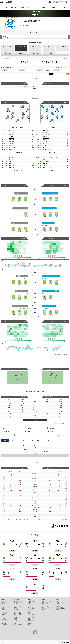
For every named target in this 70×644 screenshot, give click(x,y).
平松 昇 (11, 144)
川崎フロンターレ (4, 611)
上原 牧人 (12, 132)
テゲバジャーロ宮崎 (18, 625)
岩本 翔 (11, 162)
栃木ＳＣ (30, 602)
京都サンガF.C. (3, 616)
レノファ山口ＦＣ (31, 616)
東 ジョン (12, 130)
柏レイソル (3, 606)
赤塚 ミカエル (47, 167)
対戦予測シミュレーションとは (61, 610)
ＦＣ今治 (16, 621)
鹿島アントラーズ (4, 601)
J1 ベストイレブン (45, 604)
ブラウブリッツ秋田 (18, 605)
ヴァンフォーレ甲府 (18, 613)
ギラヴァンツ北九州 (32, 621)
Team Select (63, 7)
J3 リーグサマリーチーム (47, 609)
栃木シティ (16, 609)
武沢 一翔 (12, 140)
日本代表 (57, 602)
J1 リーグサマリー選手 (46, 602)
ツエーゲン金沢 (31, 609)
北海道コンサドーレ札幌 (19, 601)
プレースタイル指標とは (60, 607)
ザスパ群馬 (30, 604)
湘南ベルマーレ (17, 612)
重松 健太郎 (12, 148)
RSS (68, 74)
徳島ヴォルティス (18, 620)
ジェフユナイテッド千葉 (5, 605)
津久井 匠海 (46, 149)
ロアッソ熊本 (31, 622)
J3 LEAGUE (30, 599)
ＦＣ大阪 (30, 612)
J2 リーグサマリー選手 (46, 606)
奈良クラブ (30, 613)
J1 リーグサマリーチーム (47, 601)
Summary (44, 599)
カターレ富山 (17, 616)
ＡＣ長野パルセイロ (32, 607)
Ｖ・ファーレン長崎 (4, 625)
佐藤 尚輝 (46, 160)
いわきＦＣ (16, 607)
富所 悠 (11, 149)
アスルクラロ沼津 (49, 62)
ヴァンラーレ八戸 (18, 602)
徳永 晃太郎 (46, 144)
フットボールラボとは (60, 604)
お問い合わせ (45, 636)
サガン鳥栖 (16, 622)
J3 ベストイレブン (45, 611)
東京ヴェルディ (4, 609)
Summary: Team (15, 7)
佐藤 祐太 (12, 146)
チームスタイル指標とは (60, 609)
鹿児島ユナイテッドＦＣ (33, 623)
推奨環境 (28, 636)
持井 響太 (46, 142)
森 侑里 (11, 136)
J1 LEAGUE (3, 599)
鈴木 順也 (12, 134)
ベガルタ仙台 (17, 604)
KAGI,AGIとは (58, 606)
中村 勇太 (46, 136)
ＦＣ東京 (2, 607)
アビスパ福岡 (3, 623)
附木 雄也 (46, 134)
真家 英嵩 (11, 165)
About (53, 7)
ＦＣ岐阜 (30, 610)
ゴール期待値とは (59, 611)
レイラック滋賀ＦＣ (32, 611)
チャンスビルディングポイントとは (61, 424)
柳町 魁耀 (46, 164)
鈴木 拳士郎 (46, 162)
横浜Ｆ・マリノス (4, 612)
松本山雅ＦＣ (31, 606)
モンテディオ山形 (18, 606)
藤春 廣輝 (12, 138)
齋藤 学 (45, 165)
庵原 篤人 (11, 167)
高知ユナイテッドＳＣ (32, 620)
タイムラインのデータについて (62, 355)
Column (44, 7)
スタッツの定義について (63, 521)
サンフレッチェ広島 (4, 622)
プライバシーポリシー (34, 636)
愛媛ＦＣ (30, 618)
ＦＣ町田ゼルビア (4, 610)
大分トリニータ (17, 623)
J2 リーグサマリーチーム (47, 605)
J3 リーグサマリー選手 (46, 610)
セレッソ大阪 (3, 618)
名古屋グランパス (4, 615)
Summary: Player (25, 7)
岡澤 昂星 (12, 142)
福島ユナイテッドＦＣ (32, 601)
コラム (57, 601)
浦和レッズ (3, 604)
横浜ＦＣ (16, 611)
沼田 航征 (46, 140)
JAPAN (34, 7)
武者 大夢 (46, 130)
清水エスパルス (4, 613)
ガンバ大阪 (3, 617)
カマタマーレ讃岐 (31, 617)
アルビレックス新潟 (18, 615)
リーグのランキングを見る (35, 420)
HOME (6, 7)
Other (57, 599)
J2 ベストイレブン (45, 607)
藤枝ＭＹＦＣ (17, 618)
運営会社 (41, 636)
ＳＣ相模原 (30, 605)
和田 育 (45, 148)
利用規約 (24, 636)
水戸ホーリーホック (4, 602)
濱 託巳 (45, 132)
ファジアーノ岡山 (4, 621)
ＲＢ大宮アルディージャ (19, 610)
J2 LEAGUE (17, 599)
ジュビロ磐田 (17, 617)
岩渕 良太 (11, 164)
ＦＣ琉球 (25, 62)
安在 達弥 (46, 138)
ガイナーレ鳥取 (31, 615)
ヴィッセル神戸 (4, 620)
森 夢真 (45, 146)
